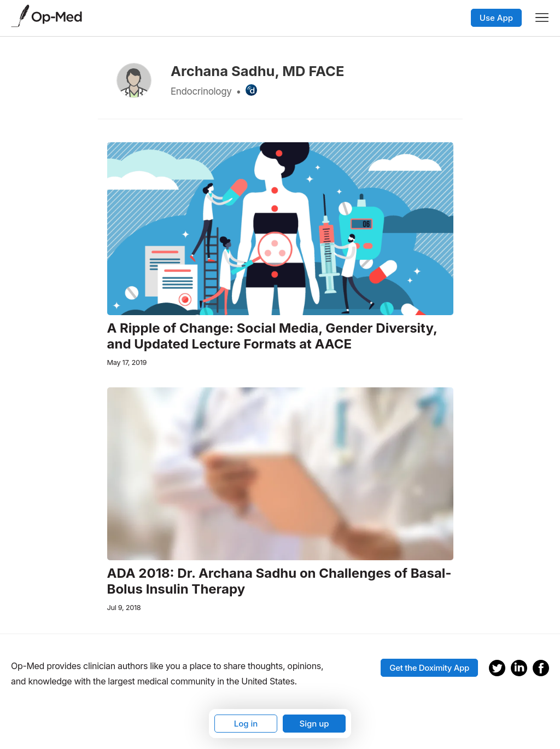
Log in (246, 724)
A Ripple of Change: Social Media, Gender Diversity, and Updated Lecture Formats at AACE (272, 336)
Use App (496, 18)
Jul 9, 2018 (124, 608)
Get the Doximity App (429, 668)
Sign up (314, 724)
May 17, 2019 (127, 362)
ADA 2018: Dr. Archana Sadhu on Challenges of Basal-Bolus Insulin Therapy (279, 581)
